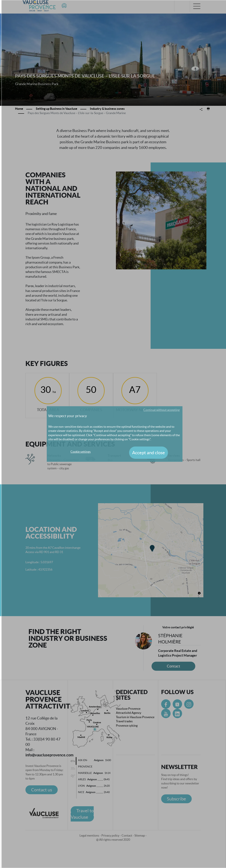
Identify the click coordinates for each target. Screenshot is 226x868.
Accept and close (149, 453)
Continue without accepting (162, 410)
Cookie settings (81, 452)
